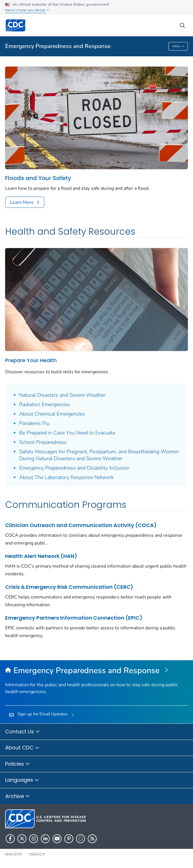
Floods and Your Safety (38, 178)
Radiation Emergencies (45, 404)
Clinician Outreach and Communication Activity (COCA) (81, 525)
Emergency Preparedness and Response (58, 46)
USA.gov (37, 854)
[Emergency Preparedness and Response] (96, 671)
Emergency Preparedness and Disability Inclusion (74, 468)
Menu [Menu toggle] (178, 46)
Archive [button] (18, 797)
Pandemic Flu (34, 423)
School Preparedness (43, 442)
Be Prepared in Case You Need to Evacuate (67, 433)
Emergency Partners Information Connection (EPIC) (74, 618)
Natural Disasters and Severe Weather (62, 395)
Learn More (22, 202)
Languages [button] (22, 780)
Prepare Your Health (31, 360)
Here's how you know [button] (27, 10)
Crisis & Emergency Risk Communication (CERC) (69, 587)
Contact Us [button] (23, 732)
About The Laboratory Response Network (66, 477)
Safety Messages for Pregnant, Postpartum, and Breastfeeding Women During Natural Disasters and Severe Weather (99, 455)
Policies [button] (18, 764)
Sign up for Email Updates (42, 714)
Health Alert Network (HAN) (41, 556)
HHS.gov (14, 854)
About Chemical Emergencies (52, 414)
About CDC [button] (22, 748)
